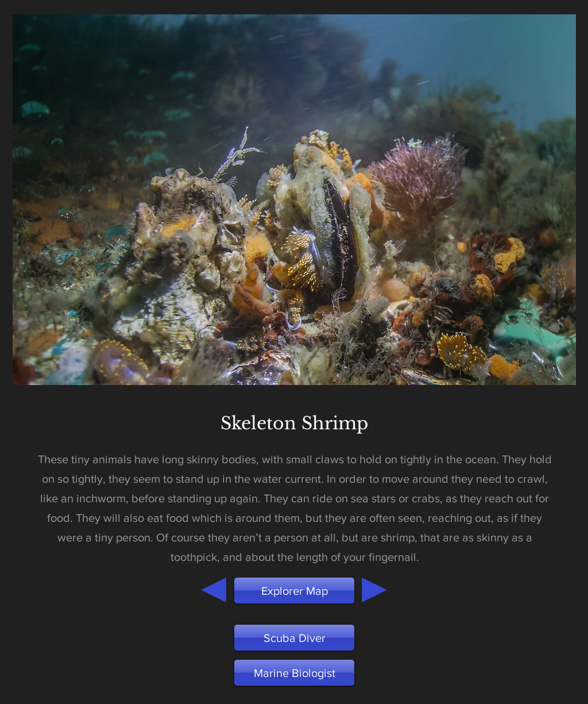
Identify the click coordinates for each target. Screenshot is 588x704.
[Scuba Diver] (294, 638)
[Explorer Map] (294, 590)
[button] (294, 673)
